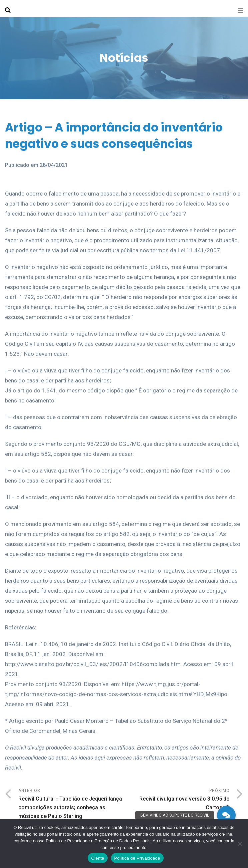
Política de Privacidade (137, 858)
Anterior (71, 804)
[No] (240, 844)
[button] (226, 815)
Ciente (97, 858)
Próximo (177, 800)
